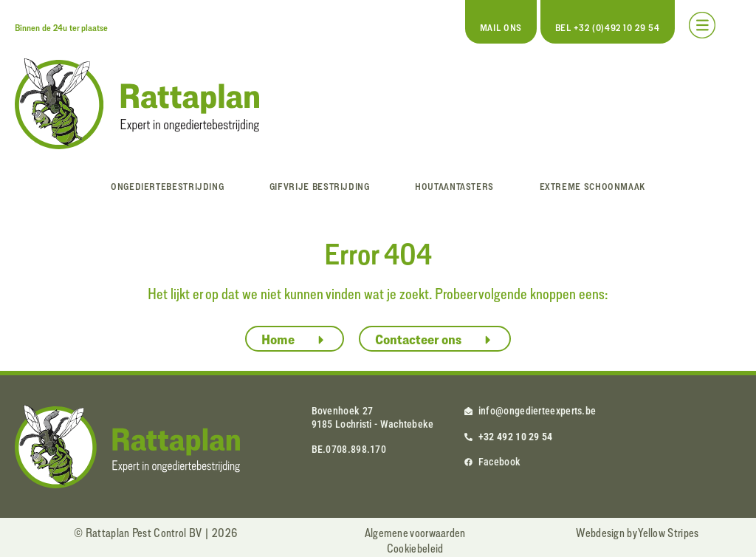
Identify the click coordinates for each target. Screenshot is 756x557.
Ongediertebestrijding (167, 186)
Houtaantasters (454, 186)
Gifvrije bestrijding (320, 186)
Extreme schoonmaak (593, 186)
